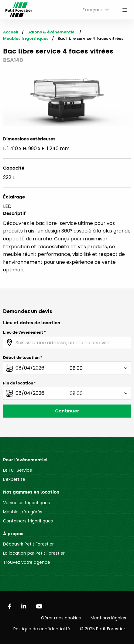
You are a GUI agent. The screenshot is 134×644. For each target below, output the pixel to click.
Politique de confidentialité (42, 629)
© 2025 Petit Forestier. (103, 629)
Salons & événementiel (52, 32)
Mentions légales (108, 618)
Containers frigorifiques (28, 521)
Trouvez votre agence (27, 562)
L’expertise (14, 479)
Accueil (11, 32)
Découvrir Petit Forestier (28, 544)
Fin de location (18, 383)
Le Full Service (18, 470)
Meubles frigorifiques (26, 38)
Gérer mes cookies (61, 618)
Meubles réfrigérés (23, 512)
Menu (125, 10)
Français (92, 10)
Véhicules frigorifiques (26, 503)
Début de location (21, 357)
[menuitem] (94, 10)
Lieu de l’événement (23, 332)
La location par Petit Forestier (34, 553)
